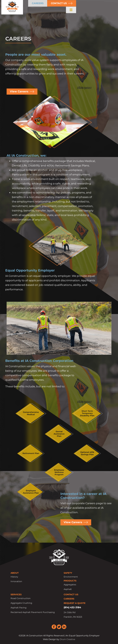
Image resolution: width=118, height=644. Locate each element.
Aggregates (70, 585)
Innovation (16, 581)
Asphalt (68, 589)
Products (70, 581)
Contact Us (71, 595)
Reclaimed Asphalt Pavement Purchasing (33, 612)
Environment (71, 577)
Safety (68, 573)
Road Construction (21, 598)
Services (16, 595)
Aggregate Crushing (21, 603)
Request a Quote (75, 603)
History (14, 577)
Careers (69, 599)
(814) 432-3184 (72, 607)
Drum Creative (67, 639)
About (15, 573)
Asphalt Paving (18, 608)
